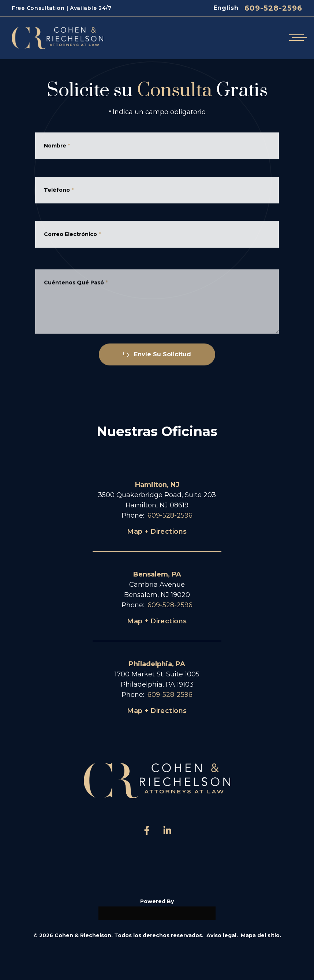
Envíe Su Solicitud (157, 354)
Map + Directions (157, 532)
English (226, 8)
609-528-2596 (273, 8)
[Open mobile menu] (296, 38)
